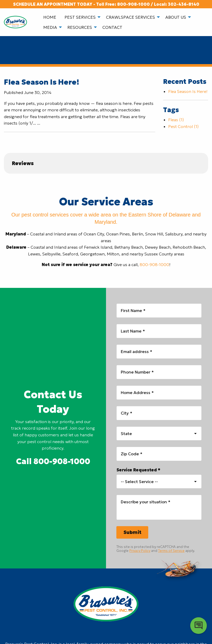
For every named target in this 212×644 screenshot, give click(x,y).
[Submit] (132, 532)
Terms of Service (171, 551)
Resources (80, 27)
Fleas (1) (176, 120)
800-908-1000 (133, 4)
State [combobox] (126, 433)
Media (50, 27)
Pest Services (80, 17)
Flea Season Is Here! (42, 82)
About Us (176, 17)
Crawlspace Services (130, 17)
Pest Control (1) (183, 126)
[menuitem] (50, 17)
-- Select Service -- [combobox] (139, 482)
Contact (112, 27)
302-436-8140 (184, 4)
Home (50, 17)
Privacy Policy (140, 551)
